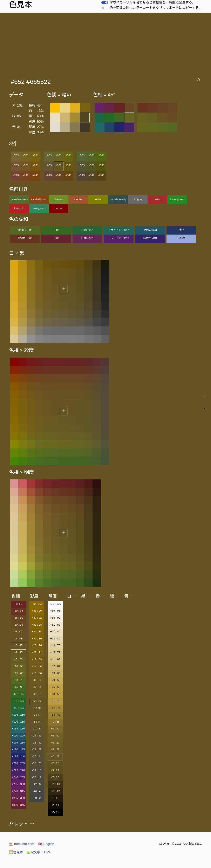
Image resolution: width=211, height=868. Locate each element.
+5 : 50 (18, 659)
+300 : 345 (18, 805)
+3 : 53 (37, 687)
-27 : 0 (55, 812)
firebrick (19, 208)
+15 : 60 (18, 673)
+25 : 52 (55, 687)
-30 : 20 (37, 763)
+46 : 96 (37, 611)
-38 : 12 (37, 777)
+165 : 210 (18, 743)
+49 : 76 (55, 645)
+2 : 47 (18, 652)
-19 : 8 (55, 798)
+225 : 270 (18, 770)
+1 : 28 (55, 749)
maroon (58, 208)
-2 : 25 (55, 763)
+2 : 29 (55, 743)
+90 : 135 (18, 708)
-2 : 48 (37, 708)
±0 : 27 (55, 756)
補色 (181, 230)
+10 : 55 (18, 666)
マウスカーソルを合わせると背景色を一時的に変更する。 (152, 2)
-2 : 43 (18, 639)
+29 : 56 (55, 680)
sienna (78, 199)
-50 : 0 (37, 798)
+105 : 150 (18, 715)
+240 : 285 (18, 777)
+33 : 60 (55, 673)
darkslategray (118, 199)
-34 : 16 (37, 770)
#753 (16, 165)
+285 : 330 (18, 798)
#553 (82, 165)
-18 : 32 (37, 743)
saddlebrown (39, 199)
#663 (49, 155)
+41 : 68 (55, 659)
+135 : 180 (18, 729)
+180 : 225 (18, 749)
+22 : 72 (37, 652)
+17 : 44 (55, 708)
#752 (26, 165)
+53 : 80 (55, 639)
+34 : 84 (37, 631)
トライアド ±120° (119, 230)
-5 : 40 (18, 631)
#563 (82, 155)
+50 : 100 (37, 604)
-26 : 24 (37, 756)
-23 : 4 (55, 805)
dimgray (138, 199)
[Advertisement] (106, 44)
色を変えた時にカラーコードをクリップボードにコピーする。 (156, 8)
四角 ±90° (87, 230)
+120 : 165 (18, 722)
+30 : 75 (18, 680)
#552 (91, 165)
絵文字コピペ (38, 852)
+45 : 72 (55, 652)
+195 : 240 (18, 756)
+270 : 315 (18, 791)
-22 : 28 (37, 749)
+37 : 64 (55, 666)
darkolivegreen (19, 199)
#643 (49, 175)
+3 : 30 (55, 736)
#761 (35, 155)
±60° (56, 230)
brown (157, 199)
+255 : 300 (18, 784)
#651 (68, 165)
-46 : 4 (37, 791)
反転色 (181, 238)
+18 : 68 (37, 659)
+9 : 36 (55, 722)
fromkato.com (22, 844)
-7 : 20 (55, 777)
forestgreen (177, 199)
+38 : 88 (37, 625)
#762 (26, 155)
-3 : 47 (37, 715)
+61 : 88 (55, 625)
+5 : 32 (55, 729)
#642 (59, 175)
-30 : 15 (18, 611)
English (46, 844)
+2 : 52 (37, 694)
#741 (35, 175)
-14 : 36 (37, 736)
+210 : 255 (18, 763)
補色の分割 (150, 230)
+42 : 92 (37, 618)
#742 (26, 175)
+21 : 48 (55, 701)
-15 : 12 (55, 791)
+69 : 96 (55, 611)
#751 (35, 165)
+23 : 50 (55, 694)
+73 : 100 (55, 604)
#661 (68, 155)
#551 (101, 165)
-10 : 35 (18, 625)
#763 (16, 155)
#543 (82, 175)
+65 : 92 (55, 618)
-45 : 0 (18, 604)
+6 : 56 (37, 680)
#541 (101, 175)
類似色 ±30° (25, 230)
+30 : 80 (37, 639)
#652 (59, 165)
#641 (68, 175)
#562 (91, 155)
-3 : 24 (55, 770)
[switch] (105, 2)
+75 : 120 (18, 701)
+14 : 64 (37, 666)
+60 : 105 (18, 694)
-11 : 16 (55, 784)
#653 (49, 165)
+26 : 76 (37, 645)
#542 (91, 175)
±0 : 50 (37, 701)
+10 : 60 (37, 673)
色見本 (16, 852)
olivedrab (59, 199)
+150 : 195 (18, 736)
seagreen (39, 208)
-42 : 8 (37, 784)
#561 (101, 155)
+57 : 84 (55, 631)
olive (98, 199)
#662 (59, 155)
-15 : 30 (18, 618)
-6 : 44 (37, 722)
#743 (16, 175)
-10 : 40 (37, 729)
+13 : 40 (55, 715)
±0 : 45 (18, 645)
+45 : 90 (18, 687)
